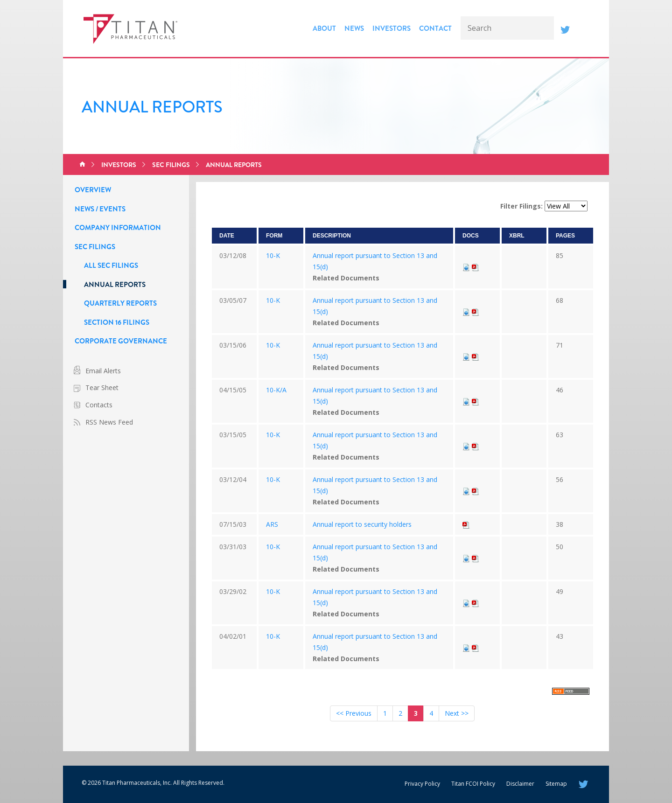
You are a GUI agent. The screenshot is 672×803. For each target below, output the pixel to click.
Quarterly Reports (120, 303)
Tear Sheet (102, 388)
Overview (93, 190)
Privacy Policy (422, 784)
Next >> (457, 713)
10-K (273, 255)
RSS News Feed (109, 422)
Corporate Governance (121, 341)
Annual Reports (234, 165)
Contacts (99, 405)
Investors (392, 28)
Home (82, 165)
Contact (435, 28)
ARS (272, 524)
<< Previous (354, 713)
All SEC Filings (111, 265)
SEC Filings (171, 165)
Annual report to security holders (362, 524)
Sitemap (556, 784)
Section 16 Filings (117, 322)
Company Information (118, 228)
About (324, 28)
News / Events (100, 209)
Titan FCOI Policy (473, 784)
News (354, 28)
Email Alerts (103, 371)
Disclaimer (520, 784)
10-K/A (276, 390)
